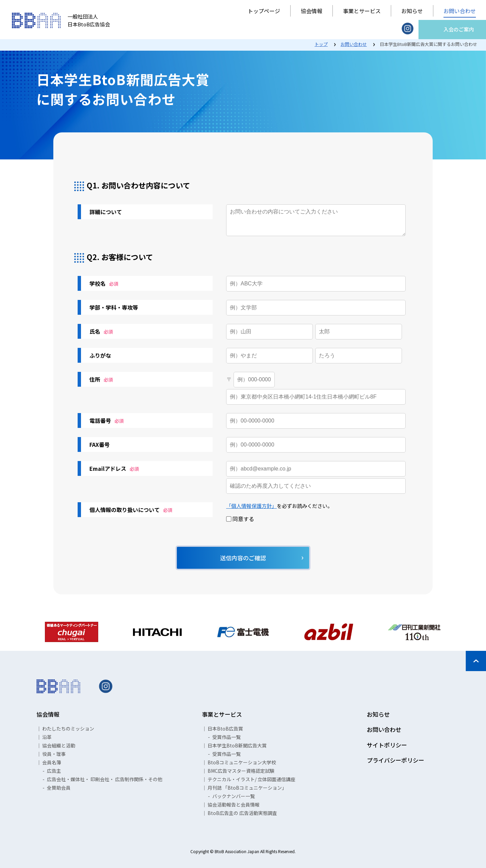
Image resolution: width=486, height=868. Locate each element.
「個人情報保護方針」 (251, 506)
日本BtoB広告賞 (225, 729)
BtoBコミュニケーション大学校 (242, 762)
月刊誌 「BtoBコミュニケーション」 (247, 788)
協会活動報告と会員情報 (234, 805)
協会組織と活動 (59, 745)
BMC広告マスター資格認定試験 (241, 771)
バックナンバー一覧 (234, 796)
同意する (240, 519)
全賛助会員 (59, 788)
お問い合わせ (460, 11)
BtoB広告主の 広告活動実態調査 (242, 813)
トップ (321, 44)
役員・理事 (54, 754)
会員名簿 (52, 762)
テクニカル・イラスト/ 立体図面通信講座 (251, 779)
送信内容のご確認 (243, 558)
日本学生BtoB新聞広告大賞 (237, 745)
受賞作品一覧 (226, 737)
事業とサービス (362, 11)
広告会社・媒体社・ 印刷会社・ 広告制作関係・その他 (105, 779)
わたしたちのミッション (68, 729)
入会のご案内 (459, 29)
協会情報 (312, 11)
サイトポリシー (387, 745)
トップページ (264, 11)
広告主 (54, 771)
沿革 (47, 737)
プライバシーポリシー (396, 760)
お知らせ (412, 11)
